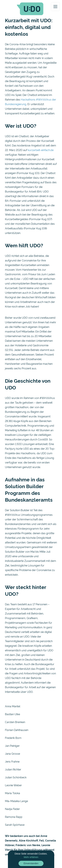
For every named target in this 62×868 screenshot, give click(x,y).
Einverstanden (31, 863)
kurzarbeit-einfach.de (41, 150)
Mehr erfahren (31, 857)
